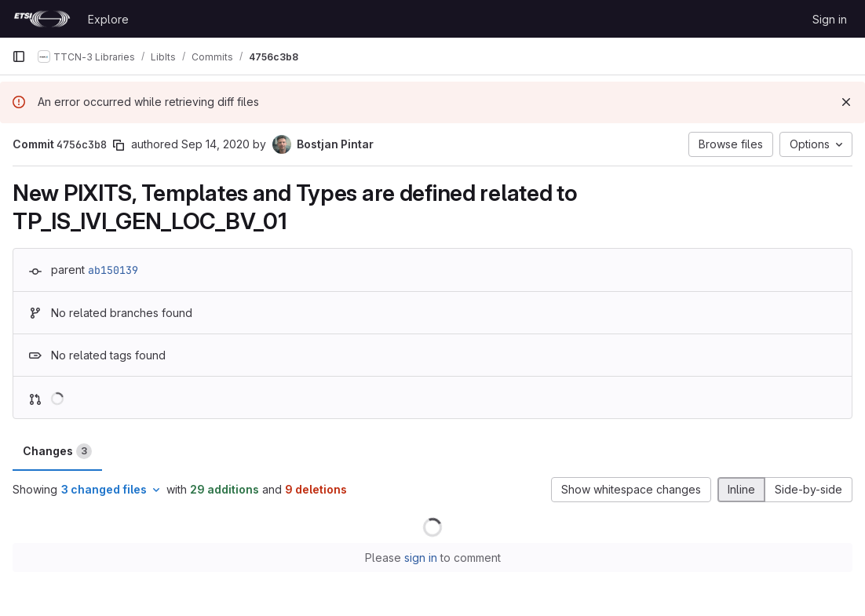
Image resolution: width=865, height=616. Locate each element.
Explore (108, 19)
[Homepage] (42, 19)
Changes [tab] (57, 451)
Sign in (830, 19)
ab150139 (113, 270)
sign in (421, 558)
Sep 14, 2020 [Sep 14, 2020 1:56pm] (215, 144)
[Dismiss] (846, 102)
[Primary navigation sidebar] (19, 56)
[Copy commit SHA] (119, 145)
